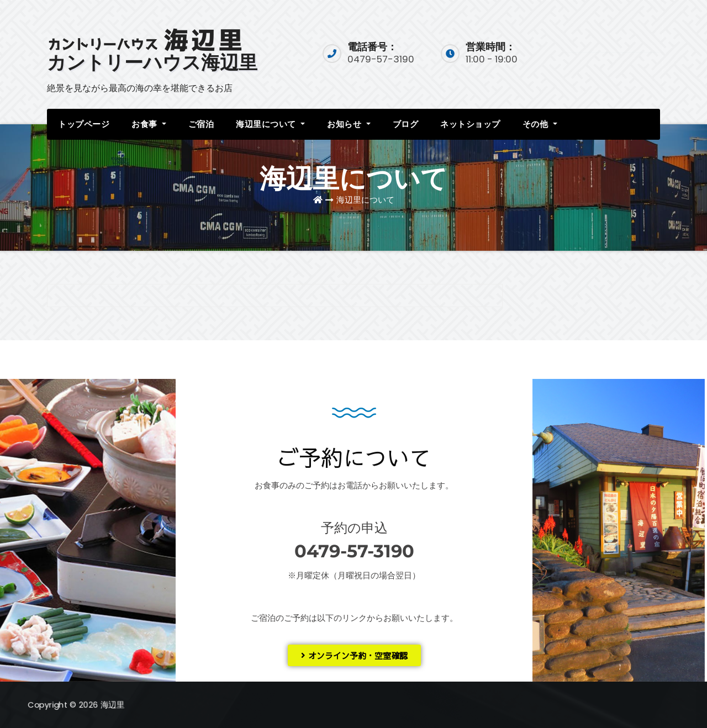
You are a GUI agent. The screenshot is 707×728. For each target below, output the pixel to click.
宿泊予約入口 (614, 52)
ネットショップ (470, 124)
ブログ (406, 124)
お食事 (149, 124)
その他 (540, 124)
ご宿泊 (201, 124)
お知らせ (349, 124)
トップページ (84, 124)
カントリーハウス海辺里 (152, 62)
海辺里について (270, 124)
